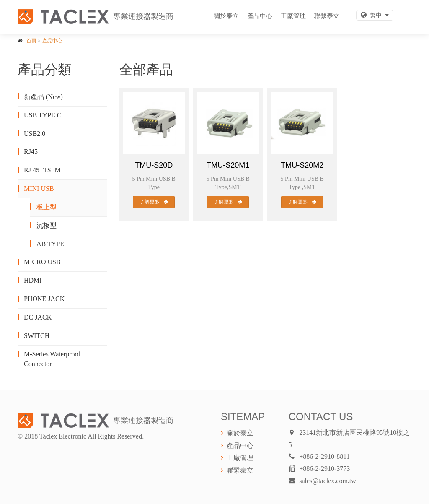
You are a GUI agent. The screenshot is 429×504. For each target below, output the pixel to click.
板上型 (47, 207)
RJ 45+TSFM (42, 170)
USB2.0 (35, 134)
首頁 (31, 41)
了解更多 (154, 202)
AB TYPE (50, 244)
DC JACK (38, 317)
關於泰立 (226, 16)
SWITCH (37, 336)
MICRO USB (42, 262)
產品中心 (260, 16)
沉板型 (47, 225)
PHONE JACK (44, 299)
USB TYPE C (43, 115)
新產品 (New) (43, 97)
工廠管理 (293, 16)
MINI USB (39, 188)
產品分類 (44, 70)
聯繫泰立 (327, 16)
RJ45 (31, 152)
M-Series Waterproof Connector (52, 359)
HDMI (33, 280)
